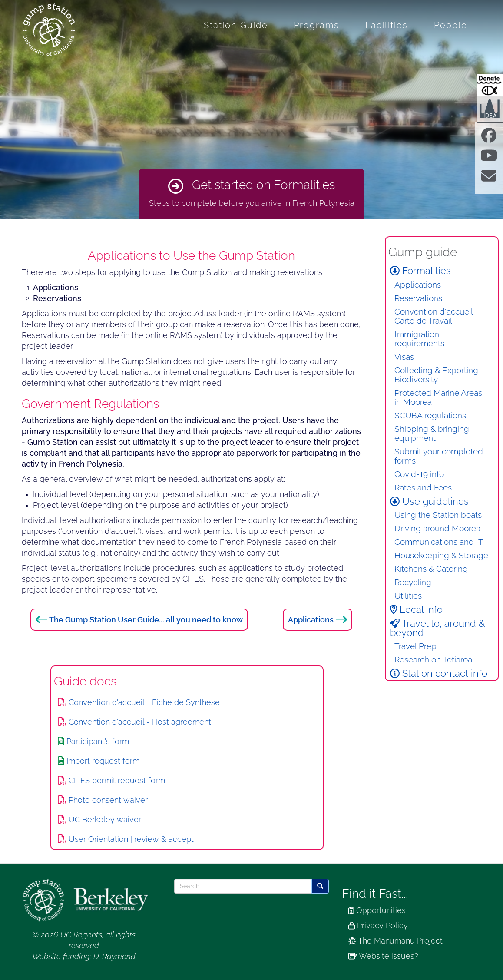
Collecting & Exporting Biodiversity (436, 375)
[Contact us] (489, 179)
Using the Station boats (438, 515)
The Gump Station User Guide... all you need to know (146, 620)
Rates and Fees (423, 488)
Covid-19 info (419, 474)
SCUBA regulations (430, 416)
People (451, 25)
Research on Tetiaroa (433, 660)
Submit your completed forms (439, 456)
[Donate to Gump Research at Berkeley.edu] (490, 85)
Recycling (413, 582)
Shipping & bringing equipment (432, 434)
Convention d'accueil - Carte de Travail (436, 316)
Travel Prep (415, 646)
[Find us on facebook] (489, 139)
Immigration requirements (419, 339)
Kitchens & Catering (431, 569)
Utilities (408, 596)
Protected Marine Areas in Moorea (438, 397)
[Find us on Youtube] (489, 159)
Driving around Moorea (437, 528)
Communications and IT (439, 542)
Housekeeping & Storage (441, 555)
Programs (316, 25)
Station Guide (236, 25)
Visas (404, 357)
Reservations (418, 298)
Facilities (387, 25)
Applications (311, 620)
